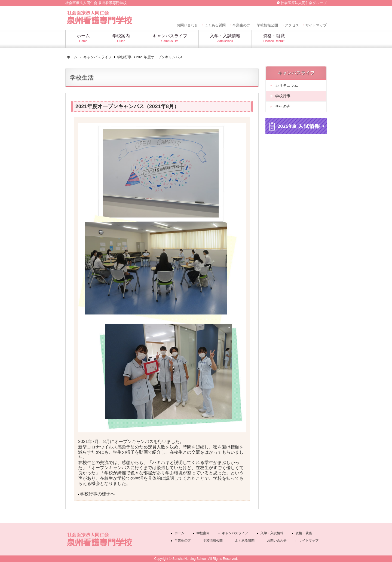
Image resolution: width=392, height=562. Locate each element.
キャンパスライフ (97, 57)
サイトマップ (316, 25)
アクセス (292, 25)
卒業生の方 (241, 25)
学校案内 (203, 533)
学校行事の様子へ (97, 494)
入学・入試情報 (272, 533)
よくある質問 (215, 25)
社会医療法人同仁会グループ (304, 3)
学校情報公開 (267, 25)
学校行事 (124, 57)
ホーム (72, 57)
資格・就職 (304, 533)
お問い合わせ (187, 25)
